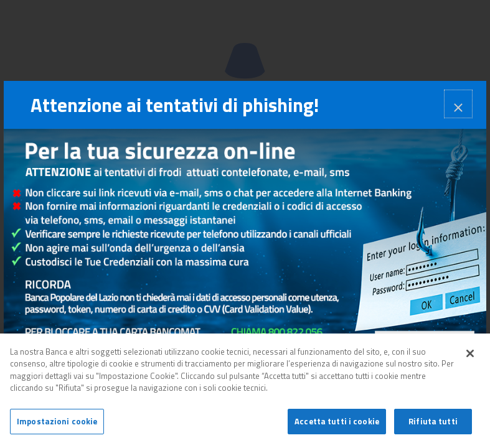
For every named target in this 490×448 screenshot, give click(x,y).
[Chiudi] (470, 357)
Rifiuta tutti (433, 425)
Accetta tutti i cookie (337, 425)
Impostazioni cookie (57, 425)
